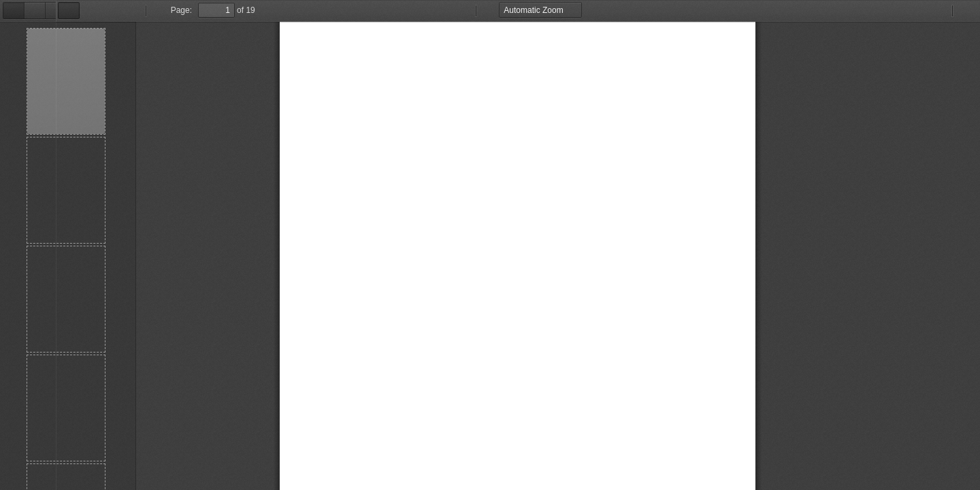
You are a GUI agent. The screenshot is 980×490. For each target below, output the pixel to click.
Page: (126, 10)
